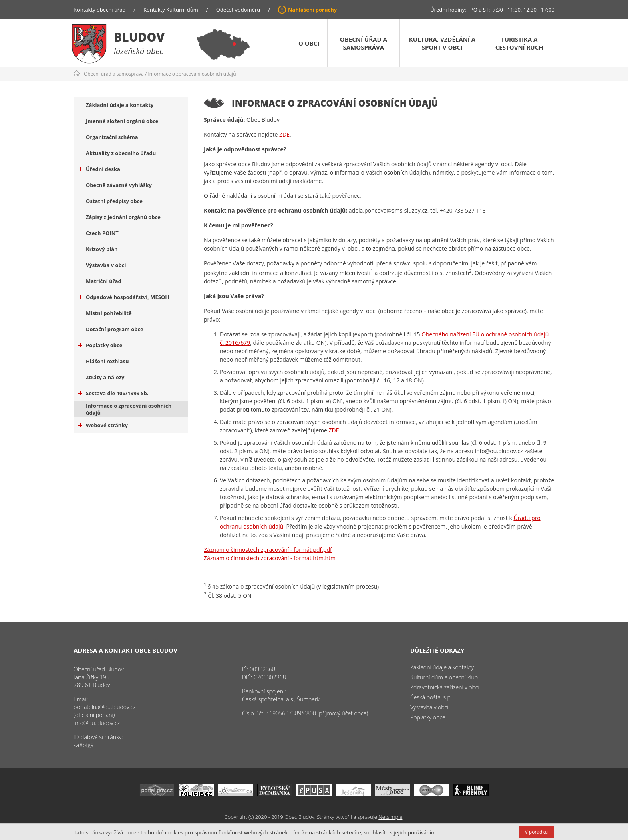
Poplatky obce (100, 345)
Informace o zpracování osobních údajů (192, 74)
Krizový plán (102, 249)
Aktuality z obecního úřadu (121, 153)
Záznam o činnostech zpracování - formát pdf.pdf (268, 550)
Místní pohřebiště (109, 313)
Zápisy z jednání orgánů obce (123, 217)
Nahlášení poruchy (312, 10)
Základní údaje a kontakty (120, 105)
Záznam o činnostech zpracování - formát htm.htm (270, 558)
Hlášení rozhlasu (107, 361)
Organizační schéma (112, 137)
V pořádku (536, 832)
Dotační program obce (115, 329)
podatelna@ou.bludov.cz (105, 707)
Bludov (139, 37)
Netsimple (390, 817)
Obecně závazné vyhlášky (119, 185)
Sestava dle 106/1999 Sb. (113, 393)
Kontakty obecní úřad (100, 10)
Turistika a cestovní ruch (519, 43)
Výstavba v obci (106, 265)
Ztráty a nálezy (105, 377)
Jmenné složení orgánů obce (122, 121)
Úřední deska (99, 169)
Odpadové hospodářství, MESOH (124, 297)
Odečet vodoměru (238, 10)
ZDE (284, 134)
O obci (309, 43)
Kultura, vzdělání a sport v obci (442, 43)
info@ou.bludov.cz (97, 723)
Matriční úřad (104, 281)
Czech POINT (102, 233)
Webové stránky (103, 425)
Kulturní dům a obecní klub (444, 677)
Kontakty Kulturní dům (171, 10)
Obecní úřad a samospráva (364, 43)
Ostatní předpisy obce (114, 201)
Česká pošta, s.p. (431, 697)
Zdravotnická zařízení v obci (445, 687)
